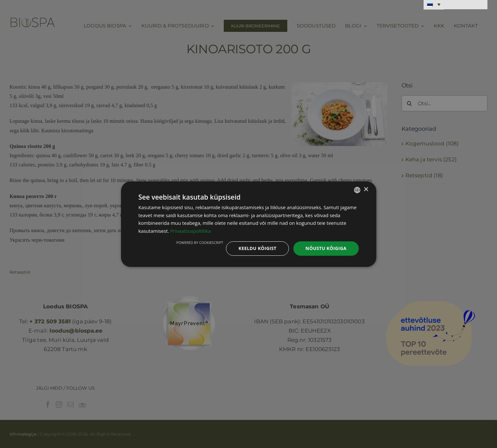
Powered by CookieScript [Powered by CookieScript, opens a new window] (200, 242)
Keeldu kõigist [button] (257, 248)
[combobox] (357, 190)
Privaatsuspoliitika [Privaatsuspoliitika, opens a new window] (190, 231)
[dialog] (249, 224)
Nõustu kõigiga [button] (326, 248)
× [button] (366, 190)
